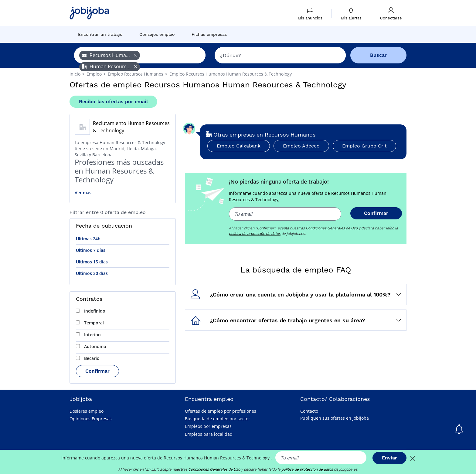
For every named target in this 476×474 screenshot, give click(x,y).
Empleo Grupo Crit (364, 146)
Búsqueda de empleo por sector (218, 419)
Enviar (389, 458)
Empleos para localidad (209, 434)
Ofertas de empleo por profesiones (221, 411)
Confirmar (97, 371)
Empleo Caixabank (239, 146)
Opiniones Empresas (91, 419)
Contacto (309, 411)
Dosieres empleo (87, 411)
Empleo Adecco (301, 146)
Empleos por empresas (208, 426)
